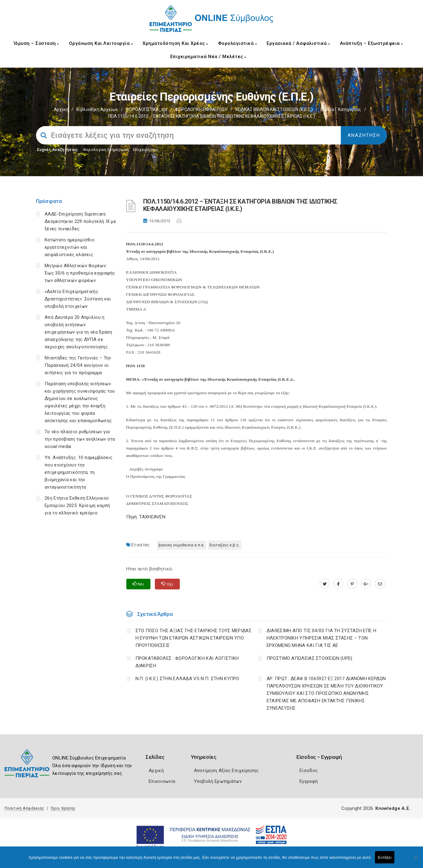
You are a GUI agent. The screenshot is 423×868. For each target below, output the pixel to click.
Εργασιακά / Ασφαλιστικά (298, 43)
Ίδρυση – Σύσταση (36, 43)
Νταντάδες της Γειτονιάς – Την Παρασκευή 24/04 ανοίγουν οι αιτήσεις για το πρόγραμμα (78, 365)
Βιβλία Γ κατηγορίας (341, 109)
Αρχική (61, 109)
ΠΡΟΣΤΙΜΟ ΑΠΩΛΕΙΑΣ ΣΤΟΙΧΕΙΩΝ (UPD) (310, 658)
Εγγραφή (309, 781)
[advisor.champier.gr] (380, 584)
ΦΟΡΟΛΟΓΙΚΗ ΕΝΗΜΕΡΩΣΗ (201, 109)
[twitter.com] (325, 584)
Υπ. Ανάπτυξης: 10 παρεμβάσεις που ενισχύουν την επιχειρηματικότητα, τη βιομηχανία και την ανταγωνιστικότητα (79, 472)
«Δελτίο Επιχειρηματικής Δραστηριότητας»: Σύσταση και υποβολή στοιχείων (78, 299)
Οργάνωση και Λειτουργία (101, 43)
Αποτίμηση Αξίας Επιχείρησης (226, 771)
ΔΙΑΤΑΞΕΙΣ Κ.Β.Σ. (225, 545)
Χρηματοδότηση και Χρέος (175, 43)
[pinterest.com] (352, 584)
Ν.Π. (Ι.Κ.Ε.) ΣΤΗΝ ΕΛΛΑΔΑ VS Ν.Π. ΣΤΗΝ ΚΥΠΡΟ (187, 679)
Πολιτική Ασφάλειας (24, 808)
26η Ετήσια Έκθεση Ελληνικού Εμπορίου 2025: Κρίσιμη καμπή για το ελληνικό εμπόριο (77, 505)
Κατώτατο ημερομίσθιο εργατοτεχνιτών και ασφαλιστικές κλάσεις (70, 247)
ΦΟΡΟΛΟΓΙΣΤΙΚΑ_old (147, 109)
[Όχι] (415, 860)
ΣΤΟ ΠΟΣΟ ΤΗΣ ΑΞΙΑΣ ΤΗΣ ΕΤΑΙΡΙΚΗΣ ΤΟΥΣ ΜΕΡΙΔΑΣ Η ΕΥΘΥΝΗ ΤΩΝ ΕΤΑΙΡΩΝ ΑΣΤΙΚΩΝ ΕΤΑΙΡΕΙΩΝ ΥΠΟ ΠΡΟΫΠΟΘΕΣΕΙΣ (194, 638)
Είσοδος (309, 771)
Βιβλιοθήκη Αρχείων (97, 109)
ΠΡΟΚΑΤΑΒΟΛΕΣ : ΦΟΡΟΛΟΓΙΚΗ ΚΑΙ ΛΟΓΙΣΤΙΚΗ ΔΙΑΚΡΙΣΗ (187, 662)
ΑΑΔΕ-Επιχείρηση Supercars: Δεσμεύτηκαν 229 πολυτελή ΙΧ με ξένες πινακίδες (80, 221)
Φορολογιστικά (238, 43)
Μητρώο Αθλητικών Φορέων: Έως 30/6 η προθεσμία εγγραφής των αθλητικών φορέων (80, 273)
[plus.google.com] (366, 584)
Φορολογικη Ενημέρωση (106, 150)
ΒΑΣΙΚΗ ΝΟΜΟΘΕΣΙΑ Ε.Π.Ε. (182, 545)
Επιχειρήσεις (146, 150)
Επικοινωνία (162, 781)
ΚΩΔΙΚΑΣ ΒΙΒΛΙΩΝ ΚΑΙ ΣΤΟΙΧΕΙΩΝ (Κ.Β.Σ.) (274, 109)
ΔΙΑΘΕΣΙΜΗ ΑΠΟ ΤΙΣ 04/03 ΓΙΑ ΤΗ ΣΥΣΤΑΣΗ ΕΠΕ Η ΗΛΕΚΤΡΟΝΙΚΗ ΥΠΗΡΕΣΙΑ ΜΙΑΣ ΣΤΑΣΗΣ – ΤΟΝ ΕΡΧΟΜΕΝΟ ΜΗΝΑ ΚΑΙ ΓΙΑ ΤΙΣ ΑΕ (321, 638)
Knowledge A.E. (393, 808)
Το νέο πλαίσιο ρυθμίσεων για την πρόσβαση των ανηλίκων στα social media (80, 439)
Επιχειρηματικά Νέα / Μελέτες (208, 57)
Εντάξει (385, 857)
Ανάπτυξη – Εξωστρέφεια (371, 43)
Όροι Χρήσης (63, 808)
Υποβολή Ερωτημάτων (218, 781)
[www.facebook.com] (338, 584)
